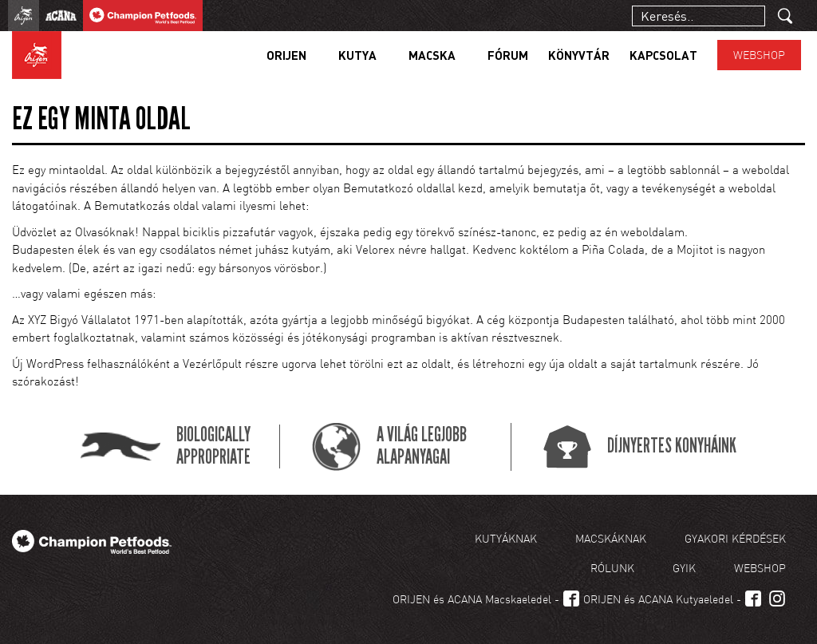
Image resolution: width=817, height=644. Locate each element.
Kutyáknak (506, 538)
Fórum (508, 55)
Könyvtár (579, 55)
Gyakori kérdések (735, 538)
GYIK (684, 568)
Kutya (357, 55)
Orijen (286, 55)
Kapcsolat (663, 55)
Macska (432, 55)
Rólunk (612, 568)
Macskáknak (611, 538)
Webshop (759, 55)
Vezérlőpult (212, 363)
